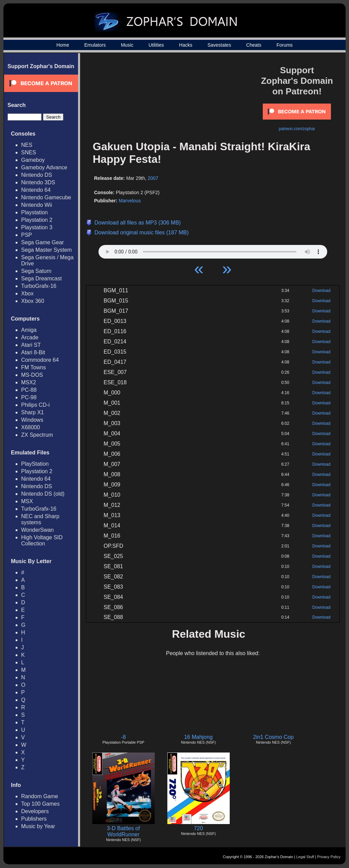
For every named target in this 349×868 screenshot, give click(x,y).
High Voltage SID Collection (42, 540)
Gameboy (33, 160)
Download (321, 291)
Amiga (29, 330)
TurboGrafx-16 (39, 286)
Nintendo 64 (36, 190)
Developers (35, 811)
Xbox (27, 293)
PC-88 (29, 390)
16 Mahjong (198, 737)
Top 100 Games (40, 804)
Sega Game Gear (42, 242)
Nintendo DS (37, 175)
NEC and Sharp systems (40, 519)
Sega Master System (47, 250)
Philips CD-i (35, 405)
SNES (29, 152)
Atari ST (31, 345)
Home (63, 45)
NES (27, 145)
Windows (32, 420)
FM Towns (34, 367)
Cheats (254, 45)
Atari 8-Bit (33, 352)
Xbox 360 (33, 301)
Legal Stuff (305, 857)
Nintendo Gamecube (46, 197)
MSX (27, 501)
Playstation (34, 212)
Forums (284, 45)
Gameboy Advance (44, 167)
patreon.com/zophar (297, 129)
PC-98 (29, 397)
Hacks (186, 45)
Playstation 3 (37, 227)
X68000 (31, 427)
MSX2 (29, 382)
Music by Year (38, 826)
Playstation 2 (37, 220)
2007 (153, 178)
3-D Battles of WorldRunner (124, 831)
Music (127, 45)
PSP (27, 235)
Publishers (34, 819)
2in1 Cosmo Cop (273, 737)
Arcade (30, 337)
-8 (123, 737)
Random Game (40, 796)
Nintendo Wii (37, 205)
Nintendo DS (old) (43, 494)
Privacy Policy (329, 857)
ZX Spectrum (37, 435)
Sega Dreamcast (41, 278)
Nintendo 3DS (38, 182)
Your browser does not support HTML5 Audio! (213, 250)
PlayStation (35, 464)
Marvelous (130, 201)
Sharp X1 (33, 412)
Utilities (156, 45)
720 (199, 828)
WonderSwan (37, 530)
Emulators (95, 45)
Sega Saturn (36, 271)
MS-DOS (32, 375)
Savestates (219, 45)
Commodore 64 (40, 360)
